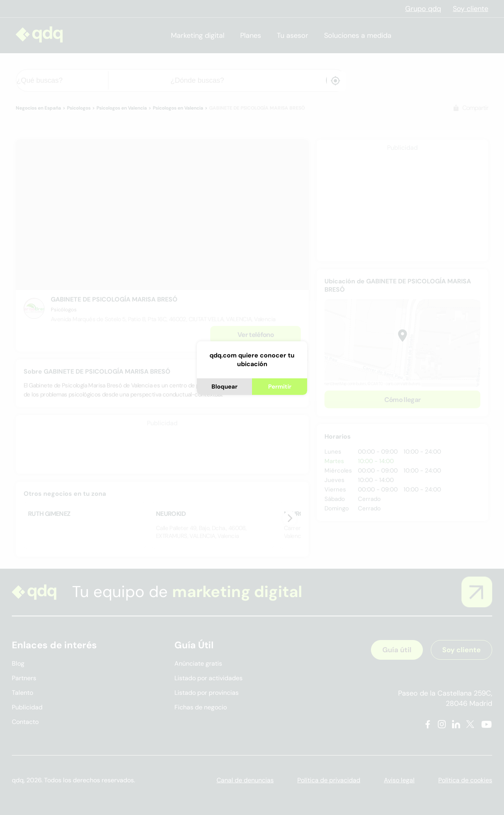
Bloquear (224, 387)
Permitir (280, 387)
